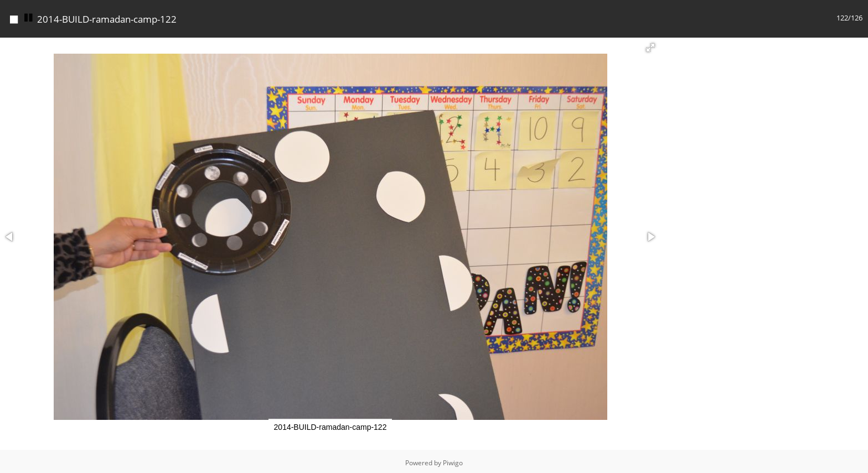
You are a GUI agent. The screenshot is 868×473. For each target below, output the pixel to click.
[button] (650, 45)
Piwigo (453, 460)
